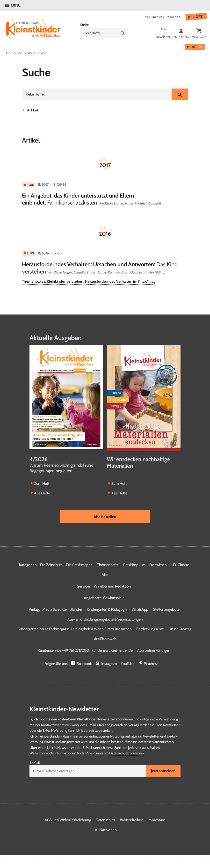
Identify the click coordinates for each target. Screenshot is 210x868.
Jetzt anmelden (163, 771)
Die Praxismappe (79, 565)
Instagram (109, 664)
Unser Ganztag (180, 629)
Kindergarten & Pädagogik (107, 610)
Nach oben (108, 830)
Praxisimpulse (134, 565)
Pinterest (151, 664)
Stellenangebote (166, 610)
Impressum (156, 820)
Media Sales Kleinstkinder (62, 610)
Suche (84, 25)
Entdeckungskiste (150, 629)
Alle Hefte (42, 493)
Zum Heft (42, 484)
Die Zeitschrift (51, 565)
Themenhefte (108, 565)
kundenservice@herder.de (112, 651)
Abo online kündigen (154, 651)
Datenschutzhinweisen (127, 754)
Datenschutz (105, 820)
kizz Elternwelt (105, 639)
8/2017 (43, 185)
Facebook (84, 664)
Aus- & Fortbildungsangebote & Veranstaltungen (105, 619)
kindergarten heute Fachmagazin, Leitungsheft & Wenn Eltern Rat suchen (75, 629)
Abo (105, 575)
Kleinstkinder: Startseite (21, 53)
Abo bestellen (105, 517)
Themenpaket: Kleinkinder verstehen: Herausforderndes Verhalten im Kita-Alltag (89, 282)
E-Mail (35, 763)
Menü (16, 5)
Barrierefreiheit (131, 820)
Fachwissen (158, 565)
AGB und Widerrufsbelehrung (68, 820)
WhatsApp (140, 610)
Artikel (33, 110)
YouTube (128, 664)
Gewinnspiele (114, 598)
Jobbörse (196, 17)
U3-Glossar (180, 565)
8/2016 (43, 253)
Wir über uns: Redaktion (162, 17)
